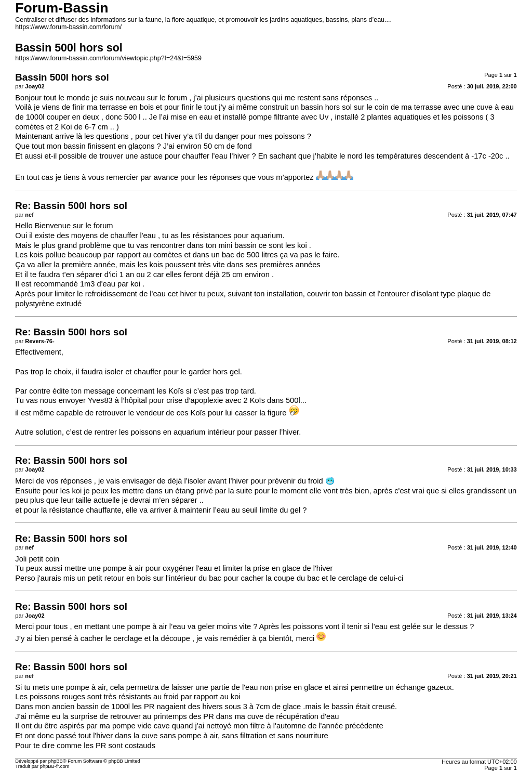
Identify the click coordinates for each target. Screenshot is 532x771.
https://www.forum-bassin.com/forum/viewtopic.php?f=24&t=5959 (108, 58)
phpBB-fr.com (55, 766)
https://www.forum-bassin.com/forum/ (68, 27)
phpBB (56, 761)
